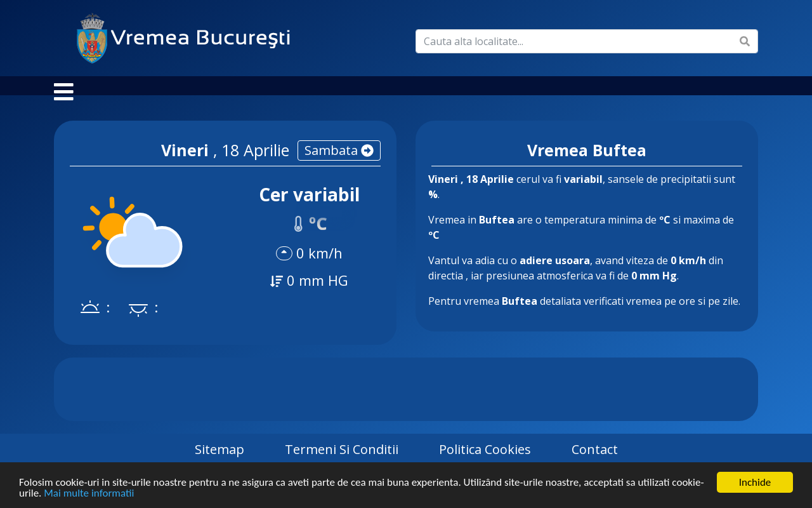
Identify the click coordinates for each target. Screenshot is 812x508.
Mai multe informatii (89, 494)
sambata (339, 163)
